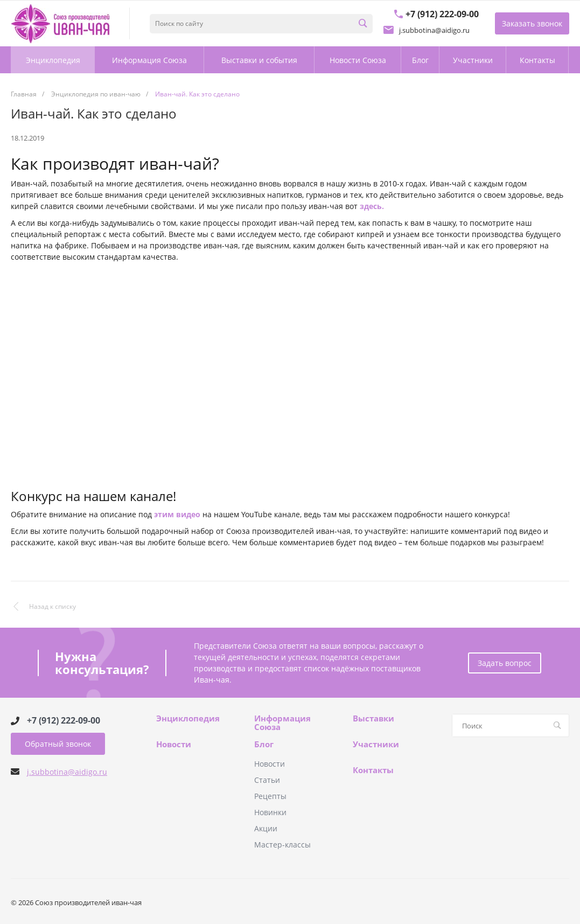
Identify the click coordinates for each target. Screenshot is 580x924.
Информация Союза (282, 723)
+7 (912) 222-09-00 (64, 721)
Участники (376, 745)
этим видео (177, 514)
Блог (264, 745)
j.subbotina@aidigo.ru (67, 772)
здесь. (372, 206)
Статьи (267, 780)
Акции (266, 828)
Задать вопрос (505, 663)
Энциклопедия (188, 719)
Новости (174, 745)
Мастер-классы (282, 845)
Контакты (373, 770)
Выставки (373, 719)
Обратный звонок (58, 744)
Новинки (270, 812)
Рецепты (270, 796)
